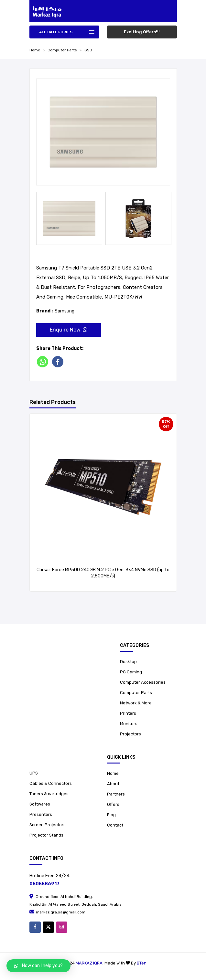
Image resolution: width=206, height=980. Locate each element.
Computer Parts (62, 50)
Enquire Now (69, 330)
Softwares (40, 804)
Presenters (41, 814)
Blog (111, 815)
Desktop (128, 662)
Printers (128, 713)
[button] (38, 966)
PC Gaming (131, 672)
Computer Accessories (143, 682)
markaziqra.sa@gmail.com (57, 912)
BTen (142, 963)
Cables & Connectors (51, 783)
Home (113, 773)
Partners (116, 794)
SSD (88, 50)
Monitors (129, 724)
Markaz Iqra (89, 963)
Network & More (136, 703)
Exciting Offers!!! (142, 32)
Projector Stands (46, 835)
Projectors (130, 734)
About (113, 784)
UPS (34, 773)
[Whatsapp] (44, 362)
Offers (113, 804)
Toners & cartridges (49, 794)
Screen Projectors (48, 825)
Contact (115, 825)
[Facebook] (59, 362)
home (35, 50)
